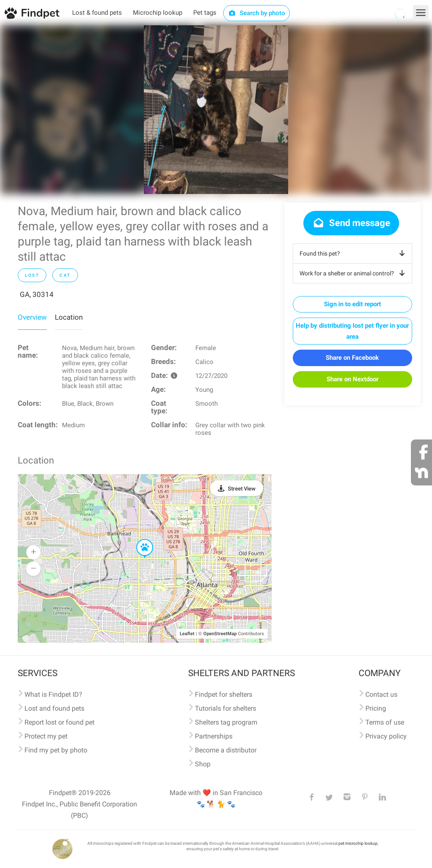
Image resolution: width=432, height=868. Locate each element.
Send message (351, 223)
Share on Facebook (352, 358)
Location (69, 317)
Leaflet (187, 634)
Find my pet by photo (56, 750)
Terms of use (385, 722)
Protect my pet (46, 736)
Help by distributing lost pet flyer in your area (352, 331)
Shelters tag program (226, 722)
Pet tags (205, 13)
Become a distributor (226, 750)
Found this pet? (354, 253)
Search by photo (257, 13)
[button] (139, 539)
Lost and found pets (54, 708)
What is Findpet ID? (53, 694)
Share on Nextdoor (352, 379)
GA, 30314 (37, 294)
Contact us (381, 694)
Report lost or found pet (59, 722)
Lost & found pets (97, 13)
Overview (32, 317)
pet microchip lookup (358, 843)
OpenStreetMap (220, 634)
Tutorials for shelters (225, 708)
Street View (242, 489)
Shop (203, 764)
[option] (216, 110)
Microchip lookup (158, 13)
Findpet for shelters (224, 694)
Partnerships (214, 736)
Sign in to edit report (352, 304)
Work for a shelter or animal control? (354, 273)
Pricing (376, 708)
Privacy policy (386, 736)
